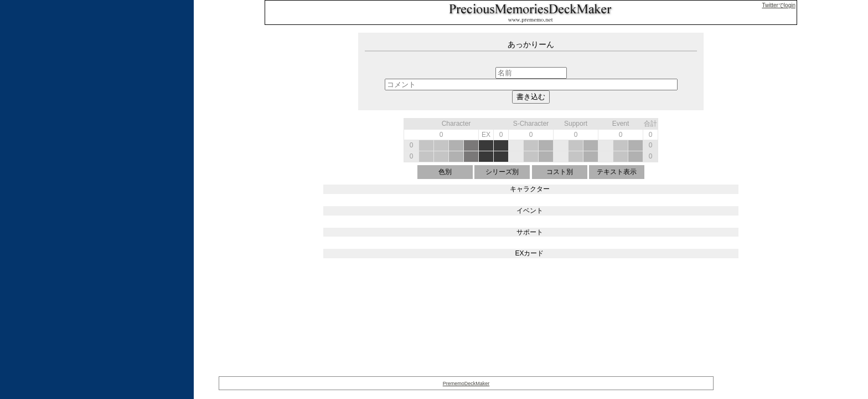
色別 (445, 172)
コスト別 (560, 172)
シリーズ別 (502, 172)
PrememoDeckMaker (466, 383)
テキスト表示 (617, 172)
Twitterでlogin (779, 5)
